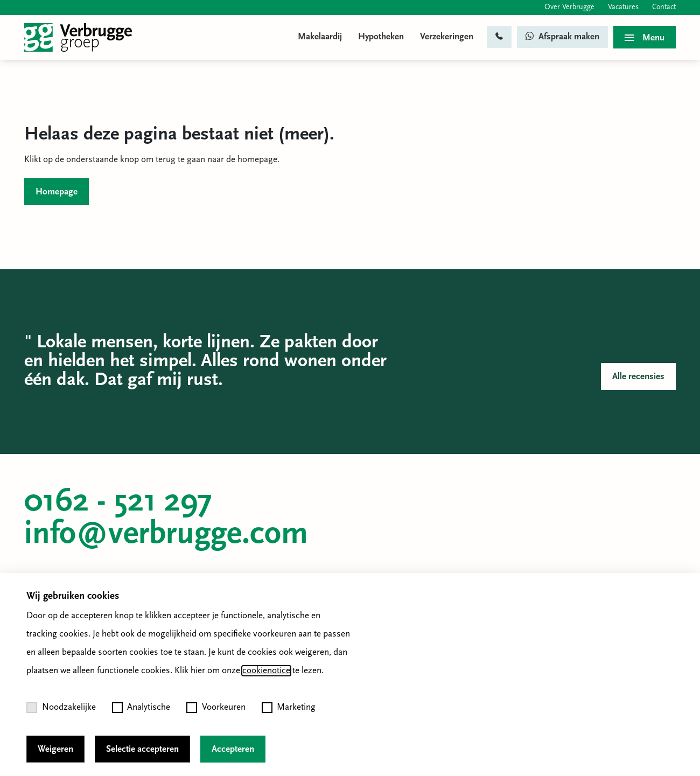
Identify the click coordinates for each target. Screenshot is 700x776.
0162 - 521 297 (118, 502)
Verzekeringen (447, 37)
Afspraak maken (562, 36)
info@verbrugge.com (166, 535)
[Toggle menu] (645, 37)
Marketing (289, 708)
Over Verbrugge (569, 7)
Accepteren (233, 749)
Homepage (57, 192)
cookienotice (266, 671)
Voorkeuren (216, 708)
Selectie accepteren (142, 749)
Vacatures (623, 7)
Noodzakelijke (61, 708)
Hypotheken (381, 37)
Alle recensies (638, 377)
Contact (664, 7)
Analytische (141, 708)
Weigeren (55, 749)
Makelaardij (320, 37)
